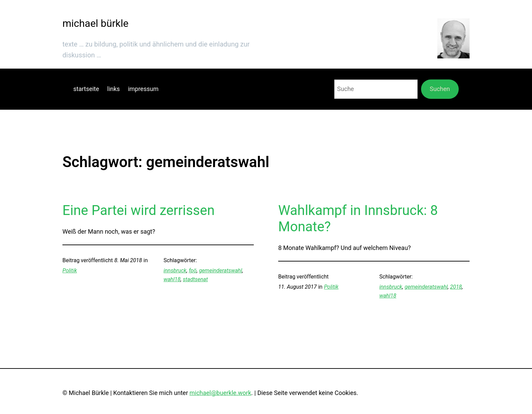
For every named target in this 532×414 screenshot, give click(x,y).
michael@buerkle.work (220, 393)
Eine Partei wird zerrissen (139, 210)
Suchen (440, 89)
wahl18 (172, 279)
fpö (193, 271)
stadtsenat (195, 279)
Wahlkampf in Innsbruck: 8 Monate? (358, 219)
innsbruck (175, 271)
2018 (456, 287)
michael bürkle (96, 23)
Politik (70, 271)
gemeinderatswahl (220, 271)
